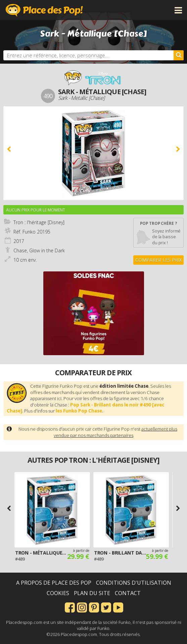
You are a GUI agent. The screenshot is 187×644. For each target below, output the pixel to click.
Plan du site (92, 593)
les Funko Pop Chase (79, 411)
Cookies (58, 593)
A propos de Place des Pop (54, 583)
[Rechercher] (179, 55)
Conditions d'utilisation (134, 583)
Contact (128, 593)
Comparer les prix (159, 260)
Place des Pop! (44, 10)
